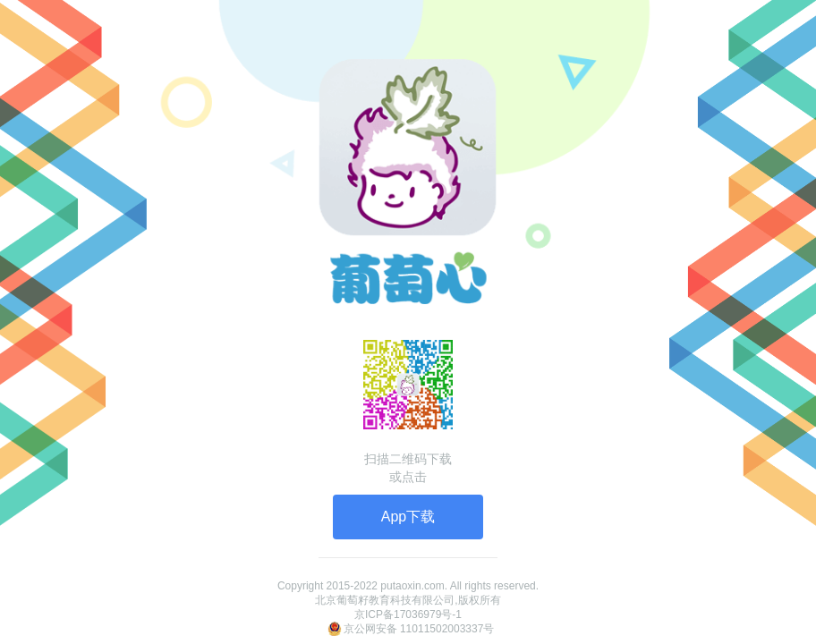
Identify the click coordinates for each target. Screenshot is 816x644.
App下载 (408, 517)
